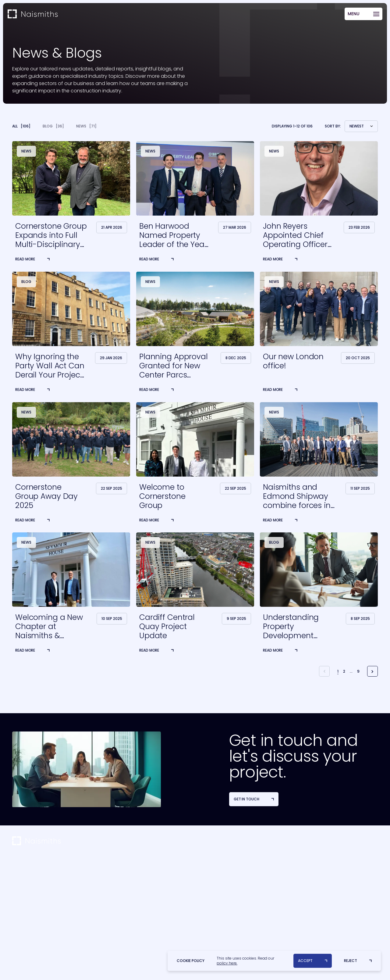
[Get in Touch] (254, 799)
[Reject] (358, 961)
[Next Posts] (372, 671)
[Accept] (313, 961)
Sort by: (333, 126)
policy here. (227, 963)
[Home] (33, 14)
